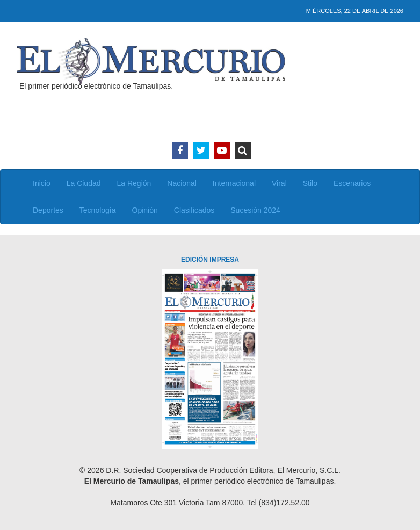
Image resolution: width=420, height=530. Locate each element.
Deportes (48, 210)
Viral (279, 183)
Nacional (182, 183)
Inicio (42, 183)
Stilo (310, 183)
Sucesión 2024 (255, 210)
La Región (134, 183)
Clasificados (194, 210)
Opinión (145, 210)
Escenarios (352, 183)
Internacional (234, 183)
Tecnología (98, 210)
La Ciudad (84, 183)
